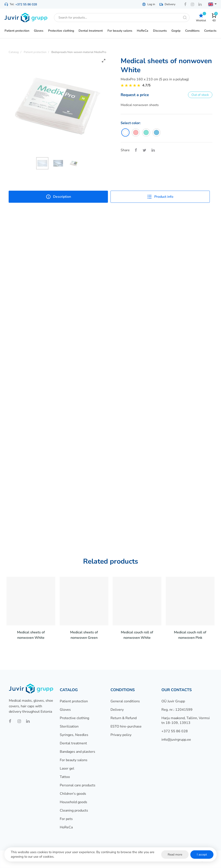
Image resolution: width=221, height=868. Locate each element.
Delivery (167, 4)
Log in (148, 4)
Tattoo (65, 777)
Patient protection (74, 701)
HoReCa (66, 827)
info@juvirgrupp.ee (176, 740)
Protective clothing (74, 718)
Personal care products (78, 785)
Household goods (73, 802)
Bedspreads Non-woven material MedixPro (79, 52)
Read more (175, 855)
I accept (202, 855)
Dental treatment (73, 743)
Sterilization (69, 726)
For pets (66, 819)
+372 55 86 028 (26, 4)
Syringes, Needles (74, 735)
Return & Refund (124, 718)
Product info (160, 197)
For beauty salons (74, 760)
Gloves (65, 710)
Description (58, 197)
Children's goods (73, 794)
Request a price (135, 95)
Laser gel (67, 768)
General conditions (125, 701)
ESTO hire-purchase (126, 726)
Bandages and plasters (77, 752)
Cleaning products (74, 810)
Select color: (131, 123)
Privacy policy (121, 735)
